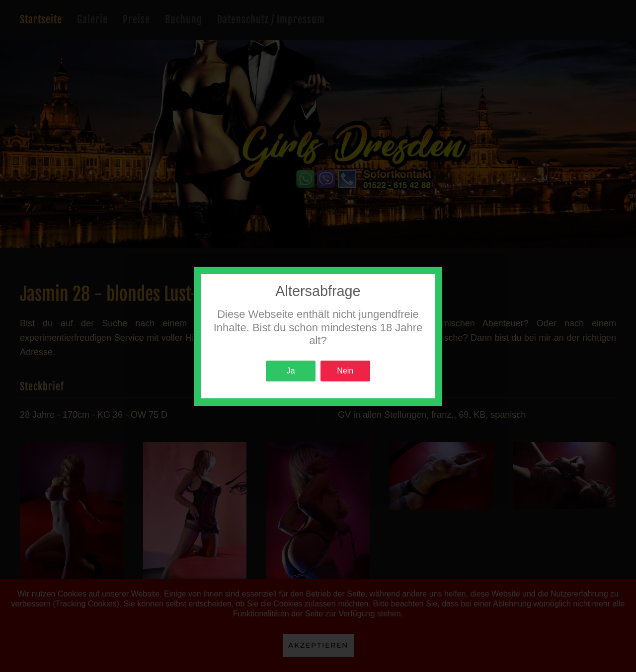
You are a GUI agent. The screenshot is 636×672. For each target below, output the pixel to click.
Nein (345, 371)
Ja (291, 371)
